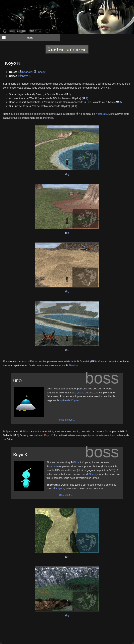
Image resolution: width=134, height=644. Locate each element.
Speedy (41, 72)
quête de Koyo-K (70, 400)
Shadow (27, 72)
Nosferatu (101, 114)
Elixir (25, 431)
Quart (80, 393)
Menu (18, 38)
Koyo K (26, 76)
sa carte (54, 466)
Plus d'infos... (67, 420)
